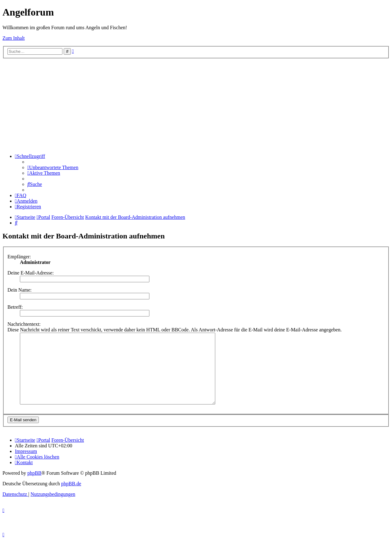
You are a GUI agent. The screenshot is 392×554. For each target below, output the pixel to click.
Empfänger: (19, 257)
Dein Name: (20, 290)
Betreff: (15, 307)
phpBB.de (71, 498)
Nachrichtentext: (24, 324)
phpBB (34, 487)
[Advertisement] (196, 105)
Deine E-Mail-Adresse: (31, 273)
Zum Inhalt (14, 38)
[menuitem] (53, 167)
